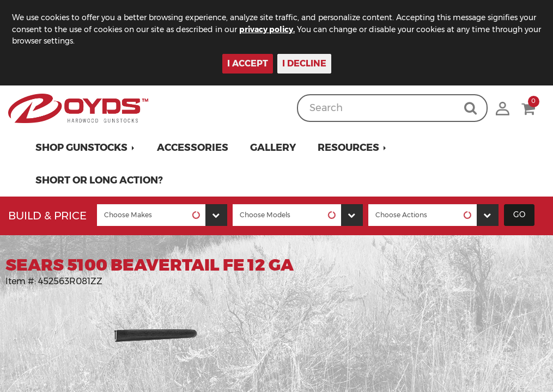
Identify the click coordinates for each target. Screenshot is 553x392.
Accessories (193, 148)
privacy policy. (267, 29)
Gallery (273, 148)
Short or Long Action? (99, 180)
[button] (85, 148)
